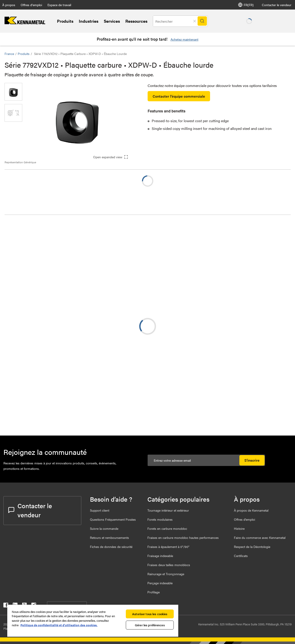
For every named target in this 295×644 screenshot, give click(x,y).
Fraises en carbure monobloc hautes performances (183, 537)
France (9, 54)
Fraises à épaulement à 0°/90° (168, 547)
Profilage (154, 592)
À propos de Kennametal (251, 510)
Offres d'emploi (31, 5)
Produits (65, 21)
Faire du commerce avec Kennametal (260, 537)
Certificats (241, 556)
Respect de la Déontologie (252, 547)
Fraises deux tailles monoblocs (169, 565)
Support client (100, 510)
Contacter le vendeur (277, 5)
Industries (89, 21)
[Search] (203, 21)
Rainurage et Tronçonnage (166, 574)
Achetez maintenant (185, 39)
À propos (9, 5)
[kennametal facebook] (6, 606)
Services (112, 21)
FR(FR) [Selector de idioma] (246, 5)
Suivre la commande (104, 528)
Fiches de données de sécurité (111, 547)
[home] (25, 23)
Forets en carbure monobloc (167, 528)
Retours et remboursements (109, 537)
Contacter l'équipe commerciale (179, 96)
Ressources (136, 21)
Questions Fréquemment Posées (113, 519)
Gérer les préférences (150, 625)
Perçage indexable (160, 583)
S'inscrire (252, 460)
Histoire (239, 528)
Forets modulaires (160, 519)
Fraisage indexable (160, 556)
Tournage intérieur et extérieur (168, 510)
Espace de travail (59, 5)
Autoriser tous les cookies (150, 614)
